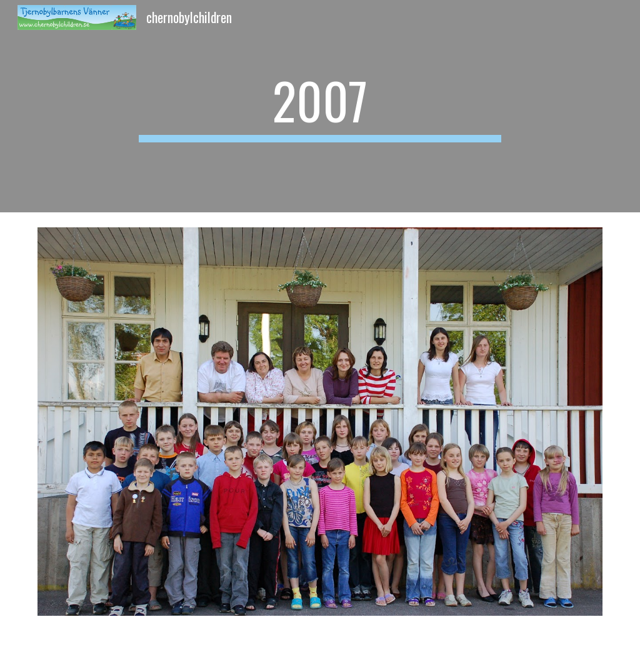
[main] (320, 106)
